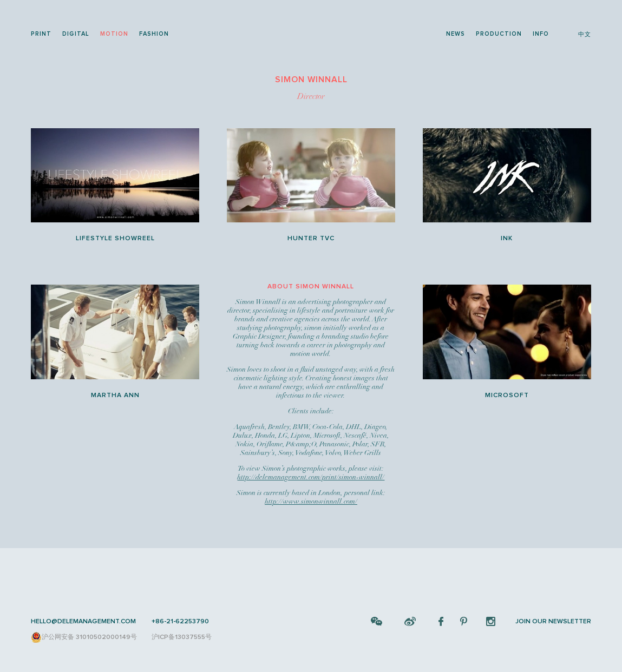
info (541, 34)
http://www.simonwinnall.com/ (311, 502)
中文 (585, 34)
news (456, 34)
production (499, 34)
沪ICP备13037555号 (182, 637)
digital (76, 34)
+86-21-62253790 (180, 621)
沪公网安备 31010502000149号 (84, 637)
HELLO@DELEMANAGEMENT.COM (83, 621)
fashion (154, 34)
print (41, 34)
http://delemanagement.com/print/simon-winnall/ (311, 477)
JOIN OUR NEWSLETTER (553, 621)
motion (114, 34)
